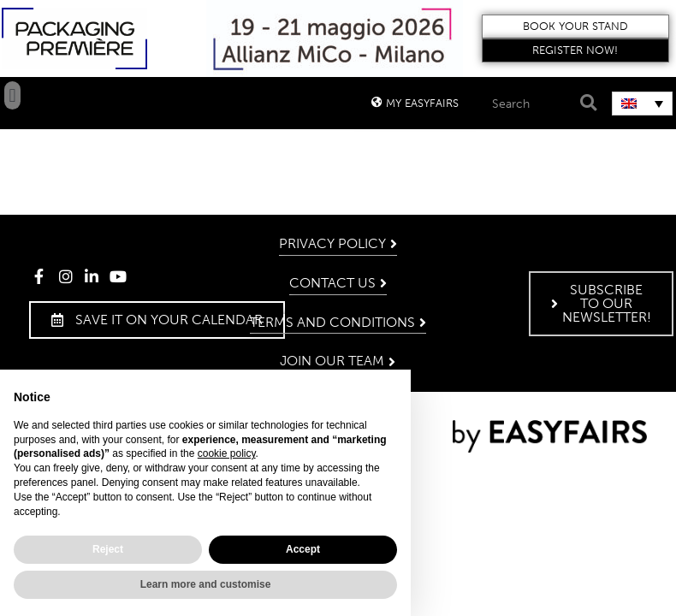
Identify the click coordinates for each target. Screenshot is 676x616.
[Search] (586, 103)
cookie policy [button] (227, 453)
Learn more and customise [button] (206, 584)
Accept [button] (303, 549)
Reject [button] (108, 549)
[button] (576, 27)
